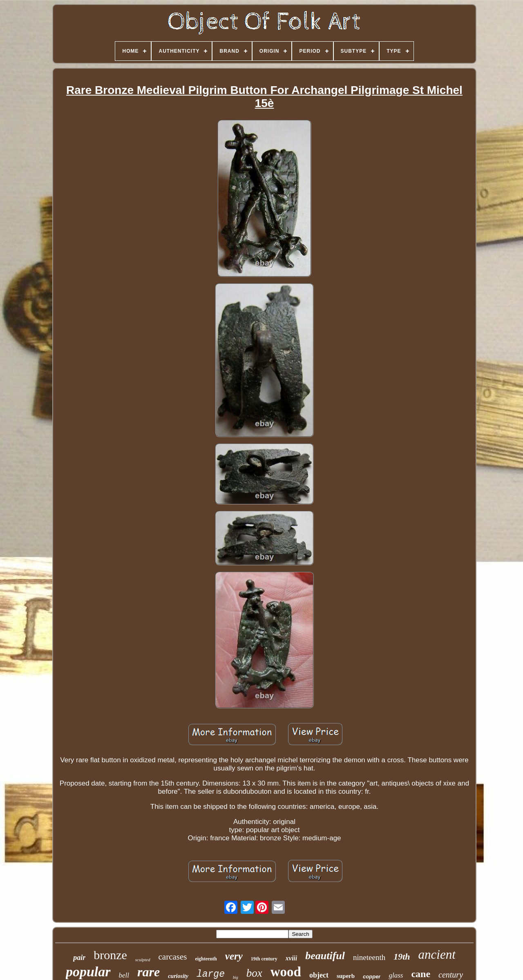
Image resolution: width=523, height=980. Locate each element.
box (254, 973)
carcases (173, 957)
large (211, 974)
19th (402, 957)
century (451, 975)
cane (421, 974)
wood (286, 972)
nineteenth (369, 957)
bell (124, 975)
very (234, 956)
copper (372, 977)
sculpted (143, 960)
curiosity (178, 976)
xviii (291, 958)
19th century (264, 959)
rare (149, 972)
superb (346, 976)
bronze (110, 955)
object (319, 975)
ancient (437, 954)
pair (79, 958)
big (236, 977)
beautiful (325, 956)
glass (396, 975)
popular (88, 972)
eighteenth (206, 959)
